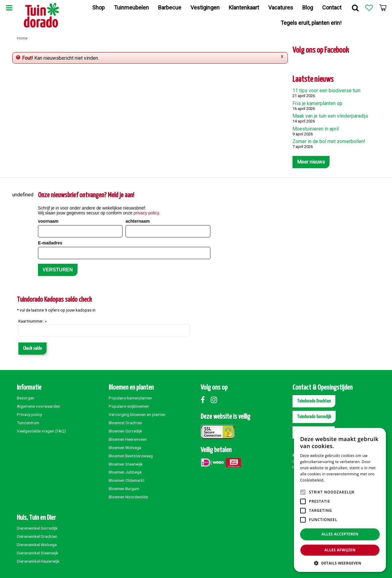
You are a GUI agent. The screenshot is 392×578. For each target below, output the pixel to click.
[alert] (340, 500)
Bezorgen (26, 398)
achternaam (138, 221)
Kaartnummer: (32, 321)
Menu (9, 8)
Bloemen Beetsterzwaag (131, 456)
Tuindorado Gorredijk (314, 417)
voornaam (48, 221)
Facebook (205, 400)
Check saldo (32, 348)
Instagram (215, 400)
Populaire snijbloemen (129, 406)
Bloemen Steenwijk (126, 464)
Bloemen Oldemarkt (127, 480)
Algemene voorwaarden (38, 406)
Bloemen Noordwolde (128, 497)
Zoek (355, 8)
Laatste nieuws (313, 79)
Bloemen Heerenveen (128, 439)
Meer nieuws (311, 162)
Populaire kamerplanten (130, 398)
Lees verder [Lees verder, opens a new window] (336, 480)
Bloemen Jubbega (125, 472)
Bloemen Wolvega (125, 448)
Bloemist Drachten (125, 423)
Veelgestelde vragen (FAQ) (41, 431)
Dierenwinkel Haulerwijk (38, 561)
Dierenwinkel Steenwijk (38, 553)
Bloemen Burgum (124, 489)
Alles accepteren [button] (340, 534)
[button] (340, 563)
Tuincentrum (28, 423)
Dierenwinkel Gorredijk (37, 528)
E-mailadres (50, 243)
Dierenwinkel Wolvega (37, 545)
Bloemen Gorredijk (125, 431)
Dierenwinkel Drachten (37, 536)
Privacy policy (29, 414)
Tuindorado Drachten (314, 401)
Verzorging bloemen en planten (137, 414)
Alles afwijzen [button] (340, 550)
